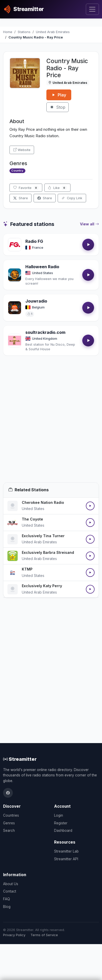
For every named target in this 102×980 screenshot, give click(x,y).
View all (89, 224)
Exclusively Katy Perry (42, 586)
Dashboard (63, 831)
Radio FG (34, 241)
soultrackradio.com (45, 332)
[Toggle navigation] (92, 9)
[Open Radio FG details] (15, 245)
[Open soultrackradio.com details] (15, 341)
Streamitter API (66, 859)
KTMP (27, 569)
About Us (11, 884)
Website (22, 150)
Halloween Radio (42, 267)
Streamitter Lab (66, 851)
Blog (7, 907)
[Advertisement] (51, 425)
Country (17, 171)
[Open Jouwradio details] (15, 308)
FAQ (7, 899)
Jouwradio (36, 301)
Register (61, 823)
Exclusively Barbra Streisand (48, 552)
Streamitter (20, 759)
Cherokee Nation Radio (43, 502)
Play (59, 95)
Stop (58, 107)
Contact (10, 891)
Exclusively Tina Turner (43, 536)
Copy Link (72, 198)
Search (9, 831)
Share (21, 198)
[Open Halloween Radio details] (15, 275)
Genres (9, 823)
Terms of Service (44, 935)
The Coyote (32, 519)
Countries (11, 815)
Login (59, 815)
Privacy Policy (14, 935)
